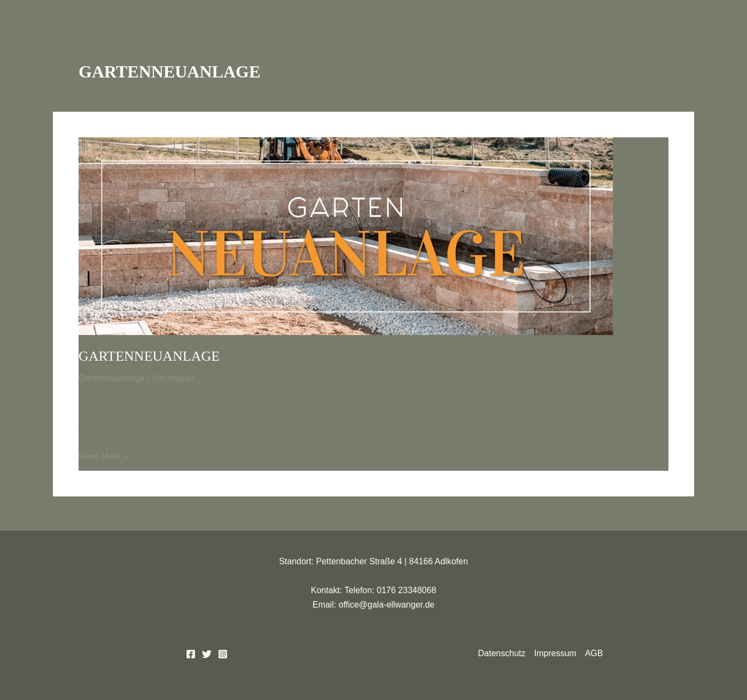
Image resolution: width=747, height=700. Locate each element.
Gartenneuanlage (149, 356)
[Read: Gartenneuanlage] (346, 235)
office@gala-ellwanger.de (387, 605)
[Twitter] (207, 654)
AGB (594, 653)
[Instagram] (223, 654)
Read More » (103, 455)
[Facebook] (191, 654)
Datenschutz (502, 653)
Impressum (555, 653)
